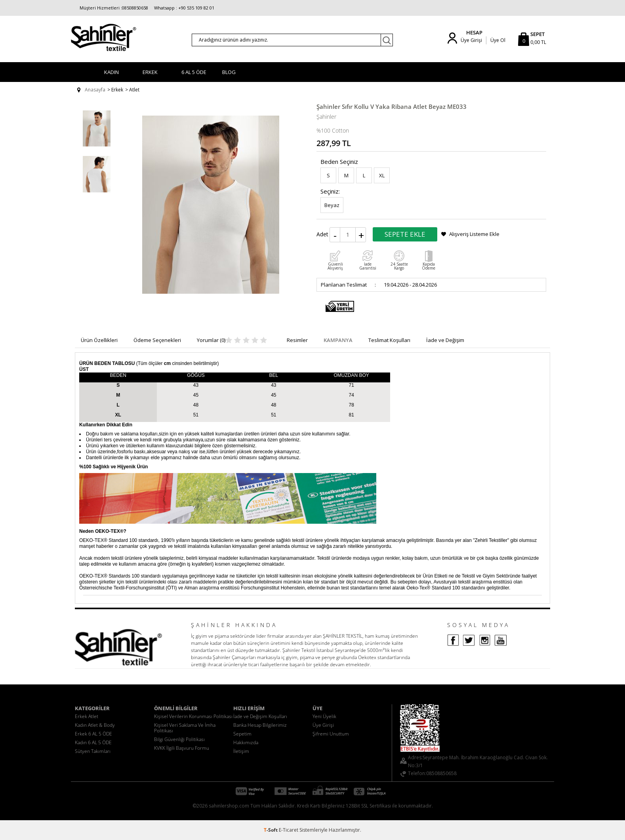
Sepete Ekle (405, 234)
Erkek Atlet (87, 716)
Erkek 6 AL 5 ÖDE (93, 734)
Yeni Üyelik (324, 716)
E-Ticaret (289, 830)
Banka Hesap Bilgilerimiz (260, 725)
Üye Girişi (471, 40)
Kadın (111, 72)
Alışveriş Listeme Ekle (474, 234)
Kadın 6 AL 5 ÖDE (93, 742)
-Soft (271, 830)
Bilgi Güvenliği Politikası (179, 739)
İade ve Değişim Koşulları (260, 716)
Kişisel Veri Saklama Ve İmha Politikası (185, 728)
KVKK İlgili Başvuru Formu (182, 748)
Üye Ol (498, 40)
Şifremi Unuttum (331, 734)
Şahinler (326, 117)
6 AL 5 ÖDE (194, 72)
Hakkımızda (246, 742)
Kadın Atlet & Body (95, 725)
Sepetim (242, 734)
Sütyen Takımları (93, 751)
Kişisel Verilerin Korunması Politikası (193, 716)
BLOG (229, 72)
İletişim (241, 751)
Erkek (150, 72)
